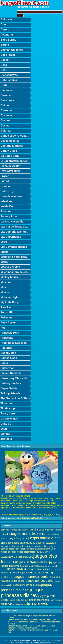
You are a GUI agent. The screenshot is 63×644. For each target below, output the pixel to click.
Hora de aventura (12, 196)
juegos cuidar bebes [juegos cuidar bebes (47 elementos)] (37, 546)
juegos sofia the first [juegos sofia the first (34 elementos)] (18, 600)
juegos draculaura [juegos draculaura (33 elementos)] (24, 557)
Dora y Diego (9, 151)
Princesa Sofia (10, 333)
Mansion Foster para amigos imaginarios (16, 257)
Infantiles (6, 201)
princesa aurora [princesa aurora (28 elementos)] (20, 604)
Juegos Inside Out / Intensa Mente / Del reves (29, 518)
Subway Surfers (11, 383)
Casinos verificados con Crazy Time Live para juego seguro (32, 620)
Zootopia (6, 439)
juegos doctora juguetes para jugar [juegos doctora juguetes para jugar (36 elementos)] (38, 549)
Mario (4, 262)
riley (58, 514)
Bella (4, 65)
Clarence (6, 115)
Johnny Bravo (9, 216)
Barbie (5, 45)
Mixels (5, 292)
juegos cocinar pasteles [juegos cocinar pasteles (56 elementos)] (41, 543)
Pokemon (7, 318)
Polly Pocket (8, 323)
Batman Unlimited (12, 50)
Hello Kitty (7, 191)
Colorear (6, 131)
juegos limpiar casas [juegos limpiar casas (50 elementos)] (38, 569)
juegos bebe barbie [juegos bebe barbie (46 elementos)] (16, 543)
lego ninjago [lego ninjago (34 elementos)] (56, 600)
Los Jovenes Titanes (14, 247)
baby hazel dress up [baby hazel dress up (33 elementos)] (10, 530)
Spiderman (7, 368)
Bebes (5, 60)
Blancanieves (9, 75)
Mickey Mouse (10, 277)
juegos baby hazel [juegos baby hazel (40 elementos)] (18, 538)
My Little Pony (10, 302)
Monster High (9, 297)
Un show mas (9, 419)
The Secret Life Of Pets (15, 398)
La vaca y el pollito (12, 222)
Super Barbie (9, 388)
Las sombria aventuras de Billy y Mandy (16, 232)
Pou (3, 328)
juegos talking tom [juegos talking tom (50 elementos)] (39, 600)
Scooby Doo (8, 353)
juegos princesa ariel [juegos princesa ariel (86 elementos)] (40, 581)
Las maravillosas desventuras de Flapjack (16, 227)
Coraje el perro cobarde (16, 136)
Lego (4, 242)
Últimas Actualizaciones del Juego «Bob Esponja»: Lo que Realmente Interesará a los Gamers (31, 627)
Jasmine (6, 211)
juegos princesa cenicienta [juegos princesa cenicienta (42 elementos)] (27, 585)
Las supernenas (11, 237)
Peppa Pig (7, 312)
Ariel (4, 25)
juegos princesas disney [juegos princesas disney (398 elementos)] (23, 592)
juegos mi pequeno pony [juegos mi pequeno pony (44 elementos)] (14, 573)
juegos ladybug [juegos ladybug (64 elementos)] (16, 569)
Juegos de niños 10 (30, 640)
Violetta (5, 434)
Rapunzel (6, 348)
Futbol (5, 181)
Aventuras (7, 35)
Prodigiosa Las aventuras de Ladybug (16, 343)
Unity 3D (6, 424)
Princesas (7, 338)
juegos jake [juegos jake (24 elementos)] (43, 566)
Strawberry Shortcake (14, 378)
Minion (5, 287)
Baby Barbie (8, 40)
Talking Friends (10, 393)
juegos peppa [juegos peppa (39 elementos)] (17, 581)
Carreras (6, 95)
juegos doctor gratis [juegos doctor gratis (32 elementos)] (26, 552)
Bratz (4, 85)
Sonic (4, 363)
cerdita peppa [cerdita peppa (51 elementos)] (38, 530)
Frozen (5, 176)
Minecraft (6, 282)
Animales (6, 19)
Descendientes (10, 141)
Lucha (4, 252)
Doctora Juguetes (12, 146)
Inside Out (7, 206)
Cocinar (6, 126)
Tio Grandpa (8, 408)
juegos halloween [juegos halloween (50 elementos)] (11, 566)
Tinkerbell (7, 403)
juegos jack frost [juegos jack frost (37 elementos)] (30, 566)
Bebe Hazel (8, 55)
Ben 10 (5, 70)
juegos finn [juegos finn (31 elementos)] (56, 562)
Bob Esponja (9, 80)
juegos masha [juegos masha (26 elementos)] (56, 569)
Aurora (5, 30)
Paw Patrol (7, 307)
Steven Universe (11, 373)
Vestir (4, 429)
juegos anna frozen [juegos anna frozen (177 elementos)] (26, 533)
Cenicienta (7, 100)
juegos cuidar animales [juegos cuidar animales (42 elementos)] (13, 546)
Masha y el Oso (10, 267)
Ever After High (10, 171)
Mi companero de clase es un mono (16, 272)
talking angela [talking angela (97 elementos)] (37, 603)
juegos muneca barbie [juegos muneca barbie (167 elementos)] (32, 576)
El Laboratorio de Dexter (16, 161)
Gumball (6, 186)
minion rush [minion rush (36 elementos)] (7, 604)
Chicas (5, 105)
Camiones (7, 90)
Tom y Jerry (8, 414)
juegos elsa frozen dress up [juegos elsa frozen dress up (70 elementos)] (33, 562)
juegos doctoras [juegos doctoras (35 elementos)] (9, 552)
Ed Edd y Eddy (10, 156)
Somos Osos (9, 358)
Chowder (6, 110)
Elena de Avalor (10, 166)
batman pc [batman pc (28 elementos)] (25, 530)
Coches (5, 120)
